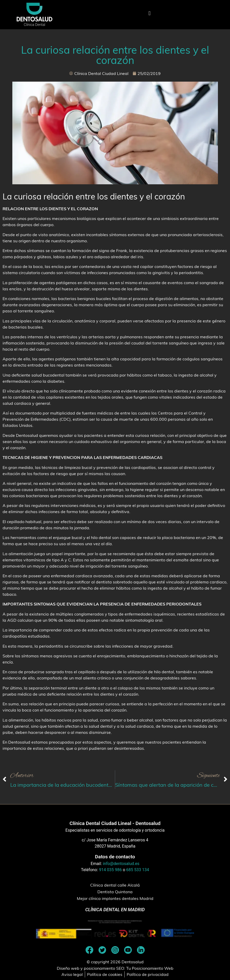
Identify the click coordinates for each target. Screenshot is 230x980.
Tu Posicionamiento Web (150, 968)
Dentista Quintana (115, 892)
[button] (149, 13)
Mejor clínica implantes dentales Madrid (115, 898)
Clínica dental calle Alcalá (115, 885)
